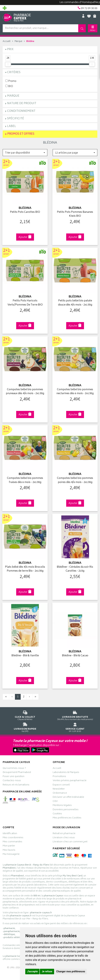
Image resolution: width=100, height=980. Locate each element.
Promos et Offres (21, 134)
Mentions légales (62, 804)
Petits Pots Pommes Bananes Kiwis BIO (75, 214)
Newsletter (59, 788)
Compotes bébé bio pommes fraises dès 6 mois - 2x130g (25, 479)
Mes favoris (9, 849)
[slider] (8, 64)
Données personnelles (66, 808)
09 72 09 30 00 (75, 725)
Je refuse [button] (47, 971)
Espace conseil (61, 783)
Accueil (7, 41)
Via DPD (25, 725)
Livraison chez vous (64, 836)
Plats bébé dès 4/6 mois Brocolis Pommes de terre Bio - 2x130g (25, 568)
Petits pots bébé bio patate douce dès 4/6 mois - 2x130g (75, 302)
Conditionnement (21, 111)
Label (12, 126)
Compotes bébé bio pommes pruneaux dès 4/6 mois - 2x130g (25, 391)
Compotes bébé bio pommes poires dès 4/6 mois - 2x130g (75, 479)
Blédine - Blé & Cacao (75, 654)
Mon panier (9, 845)
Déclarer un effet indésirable (68, 796)
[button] (25, 153)
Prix (10, 49)
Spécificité (16, 119)
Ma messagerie (11, 853)
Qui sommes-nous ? (14, 767)
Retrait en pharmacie (64, 832)
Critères (14, 72)
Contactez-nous (12, 779)
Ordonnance (60, 792)
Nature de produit (22, 104)
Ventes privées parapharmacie (70, 779)
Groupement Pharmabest (17, 771)
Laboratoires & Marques (66, 771)
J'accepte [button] (32, 971)
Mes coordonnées (13, 836)
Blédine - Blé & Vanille (25, 654)
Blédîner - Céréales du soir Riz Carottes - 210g (75, 568)
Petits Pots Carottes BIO (25, 212)
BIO (9, 86)
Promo (11, 81)
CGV (55, 800)
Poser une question (14, 775)
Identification (10, 832)
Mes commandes (12, 841)
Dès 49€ (75, 713)
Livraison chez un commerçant (70, 841)
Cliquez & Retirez (25, 713)
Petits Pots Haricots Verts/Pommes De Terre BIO (25, 302)
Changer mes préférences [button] (71, 971)
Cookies (57, 812)
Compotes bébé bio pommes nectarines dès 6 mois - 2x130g (75, 391)
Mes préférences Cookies (67, 816)
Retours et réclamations (16, 783)
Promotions (59, 775)
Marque (18, 41)
